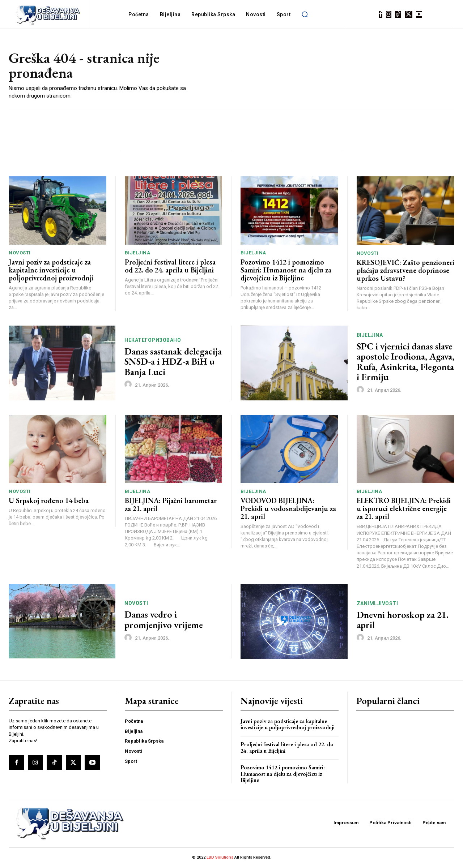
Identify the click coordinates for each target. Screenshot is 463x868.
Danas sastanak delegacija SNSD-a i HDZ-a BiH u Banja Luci (173, 362)
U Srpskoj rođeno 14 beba (49, 502)
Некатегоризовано (153, 341)
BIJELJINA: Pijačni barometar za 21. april (171, 506)
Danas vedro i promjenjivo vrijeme (164, 621)
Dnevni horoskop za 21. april (403, 621)
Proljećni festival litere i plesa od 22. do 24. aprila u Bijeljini (170, 267)
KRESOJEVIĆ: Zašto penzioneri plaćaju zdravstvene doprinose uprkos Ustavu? (405, 271)
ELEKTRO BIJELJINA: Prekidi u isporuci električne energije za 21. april (404, 510)
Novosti (20, 254)
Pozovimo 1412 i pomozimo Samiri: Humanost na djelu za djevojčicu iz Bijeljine (286, 271)
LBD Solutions (220, 858)
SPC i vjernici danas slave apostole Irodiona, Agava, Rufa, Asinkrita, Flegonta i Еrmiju (405, 362)
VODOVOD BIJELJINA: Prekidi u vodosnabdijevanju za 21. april (288, 510)
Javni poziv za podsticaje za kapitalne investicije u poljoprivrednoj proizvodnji (51, 271)
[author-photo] (129, 386)
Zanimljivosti (377, 604)
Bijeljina (138, 254)
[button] (305, 14)
